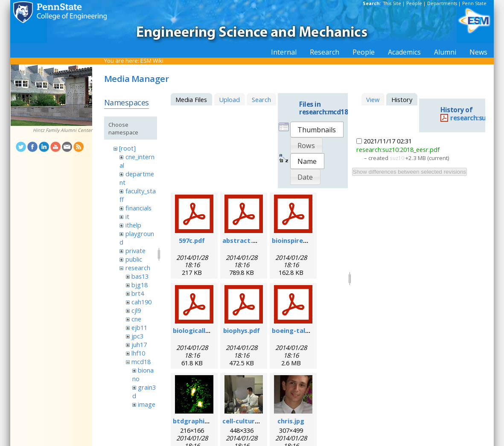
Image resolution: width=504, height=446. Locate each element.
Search (261, 99)
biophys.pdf (242, 330)
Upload (229, 99)
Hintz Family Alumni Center (63, 130)
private (135, 251)
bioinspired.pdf (296, 240)
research (138, 268)
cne (136, 319)
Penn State (474, 3)
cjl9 (136, 310)
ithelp (133, 225)
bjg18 (140, 285)
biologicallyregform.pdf (211, 330)
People (414, 3)
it (127, 216)
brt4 (138, 293)
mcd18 (141, 361)
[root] (127, 148)
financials (138, 208)
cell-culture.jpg (246, 421)
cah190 (141, 302)
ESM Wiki (152, 61)
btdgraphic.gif (196, 421)
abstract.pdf (243, 240)
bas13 (140, 276)
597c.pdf (192, 240)
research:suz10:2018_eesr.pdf (398, 149)
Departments (442, 3)
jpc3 (137, 336)
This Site (392, 3)
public (134, 259)
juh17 (139, 344)
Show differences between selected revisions (410, 172)
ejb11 (139, 327)
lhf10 (138, 353)
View (373, 99)
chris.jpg (291, 421)
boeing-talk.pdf (297, 330)
